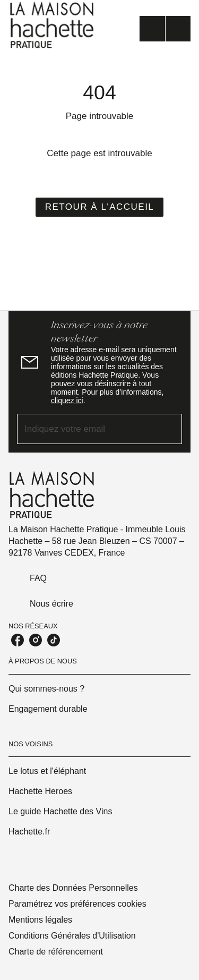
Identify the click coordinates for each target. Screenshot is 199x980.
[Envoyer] (169, 429)
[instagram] (36, 640)
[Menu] (165, 29)
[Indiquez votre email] (86, 429)
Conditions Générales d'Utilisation (72, 936)
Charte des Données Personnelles (73, 888)
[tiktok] (54, 640)
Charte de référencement (56, 952)
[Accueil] (53, 25)
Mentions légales (40, 920)
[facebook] (18, 640)
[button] (100, 207)
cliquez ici (67, 400)
